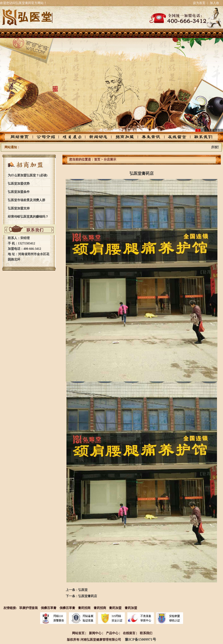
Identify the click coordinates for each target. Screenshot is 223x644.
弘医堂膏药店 (88, 596)
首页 (97, 159)
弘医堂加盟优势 (19, 184)
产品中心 (74, 137)
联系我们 (200, 137)
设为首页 (199, 3)
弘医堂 (83, 590)
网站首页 (23, 137)
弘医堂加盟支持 (19, 208)
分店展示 (110, 159)
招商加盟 (124, 137)
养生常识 (149, 137)
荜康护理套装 (29, 608)
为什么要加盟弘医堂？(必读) (28, 175)
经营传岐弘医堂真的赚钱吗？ (28, 217)
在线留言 (174, 137)
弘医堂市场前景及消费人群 (27, 200)
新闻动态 (99, 137)
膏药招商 (84, 608)
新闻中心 (95, 633)
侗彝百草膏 (49, 608)
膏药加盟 (115, 608)
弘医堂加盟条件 (19, 192)
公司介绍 (49, 137)
